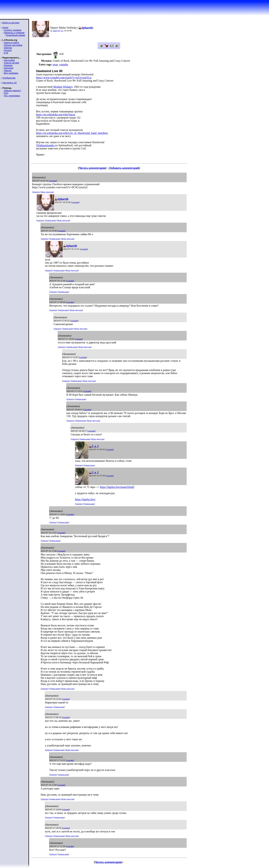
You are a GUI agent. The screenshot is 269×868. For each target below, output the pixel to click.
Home (5, 27)
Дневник (8, 65)
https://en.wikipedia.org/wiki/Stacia (56, 114)
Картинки (8, 68)
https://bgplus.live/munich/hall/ (117, 487)
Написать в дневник (14, 33)
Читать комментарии (92, 168)
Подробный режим (15, 35)
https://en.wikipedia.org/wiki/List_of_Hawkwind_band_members (72, 133)
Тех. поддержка (12, 96)
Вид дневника (11, 73)
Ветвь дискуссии (47, 192)
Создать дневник (13, 30)
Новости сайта (11, 43)
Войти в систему (11, 23)
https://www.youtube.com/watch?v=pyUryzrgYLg (64, 77)
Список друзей (11, 63)
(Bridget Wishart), (63, 87)
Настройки (9, 60)
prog (55, 64)
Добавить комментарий (124, 168)
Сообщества (9, 78)
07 (59, 31)
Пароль (8, 70)
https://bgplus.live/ (85, 499)
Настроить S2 (10, 83)
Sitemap (8, 48)
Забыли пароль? (12, 91)
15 (62, 31)
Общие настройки (13, 45)
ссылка (53, 181)
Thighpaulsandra (45, 145)
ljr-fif (6, 53)
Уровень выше (51, 220)
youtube (64, 64)
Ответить (36, 192)
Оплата (8, 50)
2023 (55, 31)
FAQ (6, 93)
